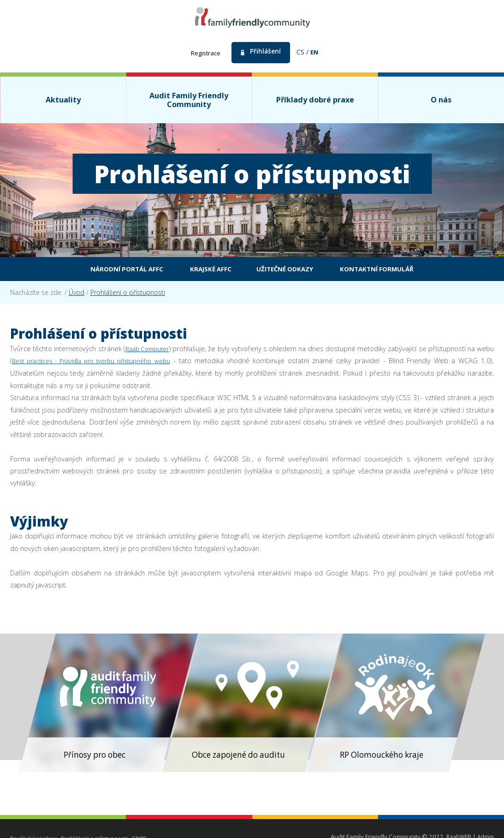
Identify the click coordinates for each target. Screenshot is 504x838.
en (317, 52)
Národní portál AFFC (108, 270)
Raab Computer (153, 351)
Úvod (77, 295)
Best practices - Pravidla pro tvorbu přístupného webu (117, 363)
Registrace (204, 53)
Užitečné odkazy (289, 270)
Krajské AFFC (204, 270)
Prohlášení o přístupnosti (128, 295)
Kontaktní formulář (395, 270)
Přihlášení (266, 52)
